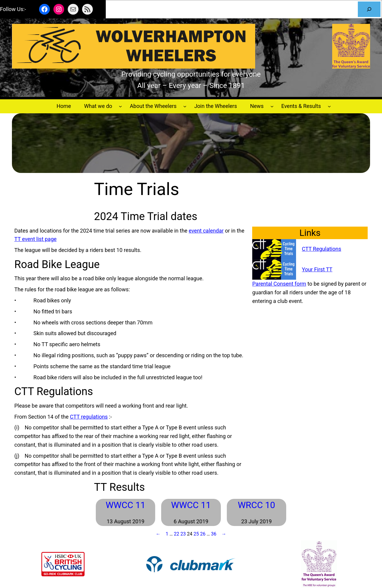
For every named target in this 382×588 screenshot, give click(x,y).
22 (177, 534)
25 (196, 534)
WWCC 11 (125, 505)
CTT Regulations (321, 249)
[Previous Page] (160, 534)
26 (203, 534)
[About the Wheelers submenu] (185, 106)
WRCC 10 (257, 505)
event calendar (206, 231)
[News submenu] (272, 106)
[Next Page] (222, 534)
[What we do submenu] (120, 106)
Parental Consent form (279, 284)
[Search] (369, 9)
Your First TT (317, 269)
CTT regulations (89, 417)
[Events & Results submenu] (329, 106)
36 (214, 534)
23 (183, 534)
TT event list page (36, 239)
